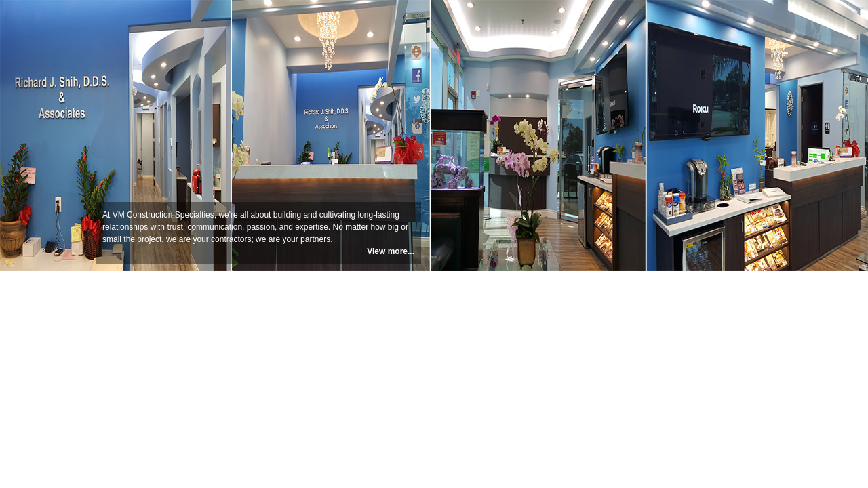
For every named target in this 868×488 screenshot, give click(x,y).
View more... (391, 251)
